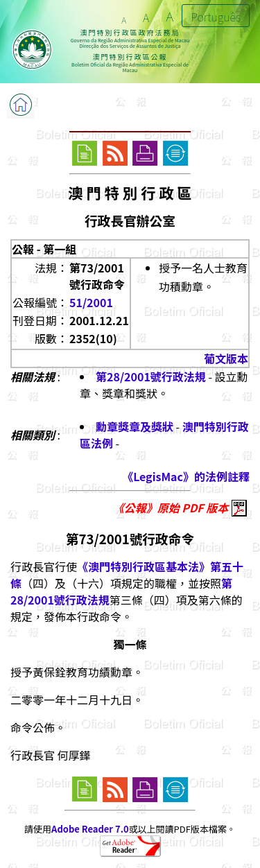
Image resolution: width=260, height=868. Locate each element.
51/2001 (91, 302)
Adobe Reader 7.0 (90, 829)
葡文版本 (226, 358)
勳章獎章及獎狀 (135, 426)
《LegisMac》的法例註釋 (186, 476)
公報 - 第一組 (44, 249)
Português (216, 17)
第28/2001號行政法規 (151, 376)
